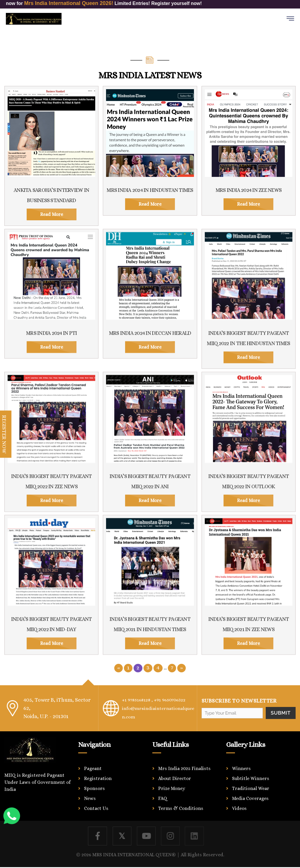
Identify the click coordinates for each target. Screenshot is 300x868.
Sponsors (94, 787)
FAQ (163, 797)
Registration (98, 778)
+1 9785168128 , (139, 700)
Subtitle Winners (251, 778)
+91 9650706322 (177, 700)
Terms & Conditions (181, 807)
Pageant (93, 768)
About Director (175, 778)
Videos (239, 807)
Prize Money (172, 787)
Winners (241, 768)
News (90, 797)
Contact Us (96, 807)
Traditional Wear (251, 787)
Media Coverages (250, 797)
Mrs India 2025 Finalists (184, 768)
